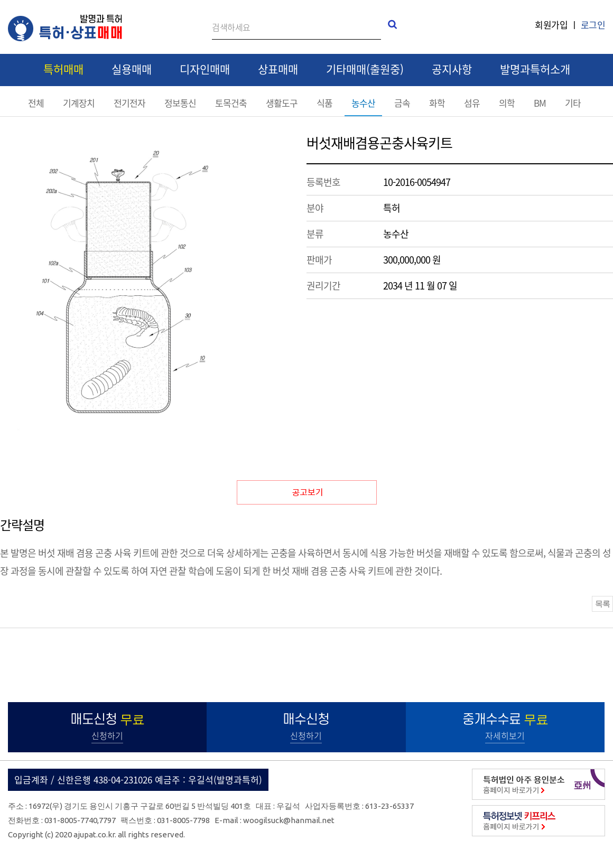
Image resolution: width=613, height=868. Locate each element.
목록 (602, 604)
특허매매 (63, 69)
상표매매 (278, 69)
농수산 (363, 103)
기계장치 (79, 103)
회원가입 (551, 25)
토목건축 (231, 103)
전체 (36, 103)
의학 (507, 103)
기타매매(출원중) (365, 69)
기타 (573, 103)
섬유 (472, 103)
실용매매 (132, 69)
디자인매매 (205, 69)
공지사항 (452, 69)
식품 (324, 103)
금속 (402, 103)
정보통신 (180, 103)
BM (540, 103)
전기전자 (129, 103)
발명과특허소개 (535, 69)
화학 (437, 103)
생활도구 (282, 103)
